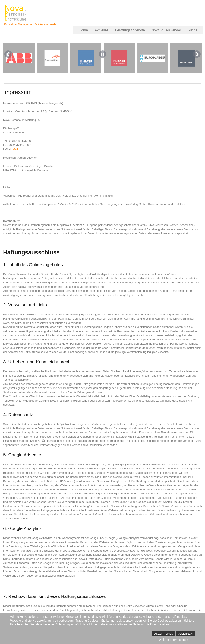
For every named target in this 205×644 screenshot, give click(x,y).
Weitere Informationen (174, 640)
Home (83, 30)
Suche (193, 30)
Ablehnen (185, 634)
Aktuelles (102, 30)
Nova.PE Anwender (166, 30)
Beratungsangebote (130, 30)
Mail (15, 149)
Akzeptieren (164, 634)
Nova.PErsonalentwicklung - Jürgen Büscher (16, 13)
